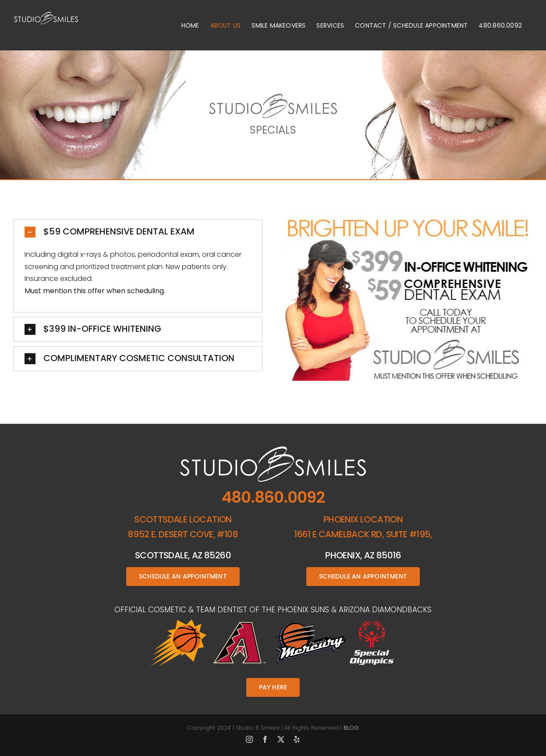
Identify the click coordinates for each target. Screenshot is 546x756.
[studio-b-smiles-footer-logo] (273, 449)
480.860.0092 (273, 497)
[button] (138, 232)
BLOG (351, 728)
